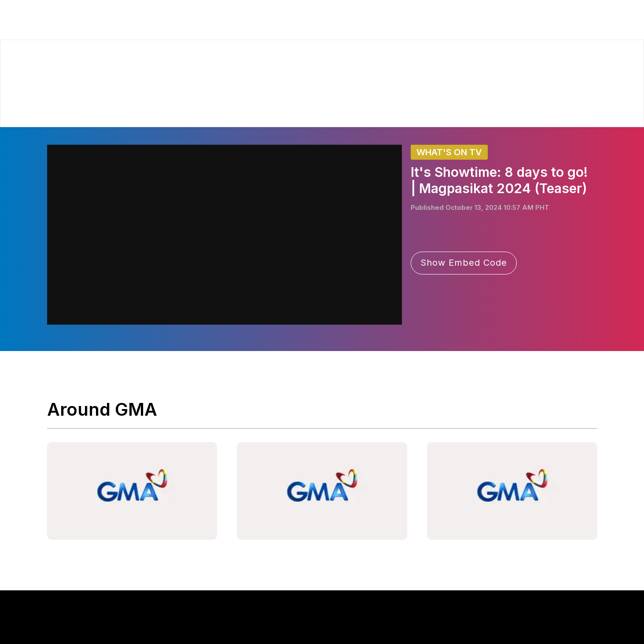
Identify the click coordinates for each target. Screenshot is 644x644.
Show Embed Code (464, 263)
